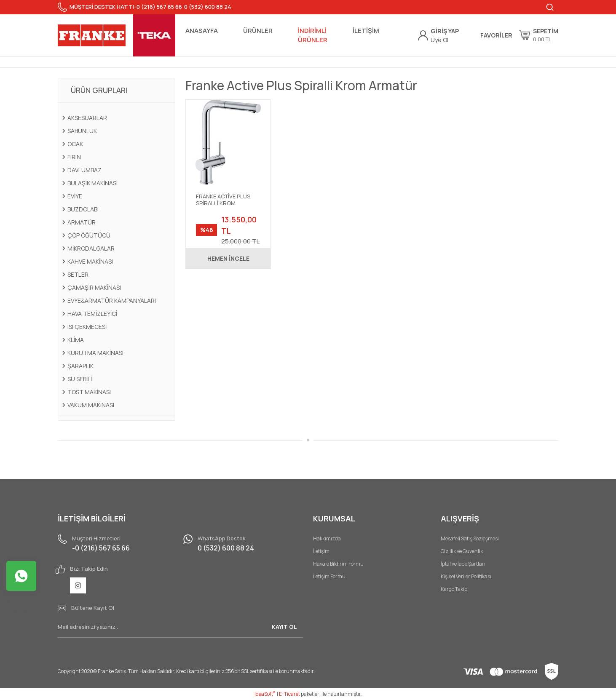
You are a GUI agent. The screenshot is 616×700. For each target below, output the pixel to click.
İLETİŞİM (366, 31)
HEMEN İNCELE (228, 258)
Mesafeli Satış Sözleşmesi (470, 538)
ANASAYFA (202, 31)
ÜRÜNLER (258, 31)
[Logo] (92, 35)
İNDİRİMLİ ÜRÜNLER (313, 35)
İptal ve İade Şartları (463, 564)
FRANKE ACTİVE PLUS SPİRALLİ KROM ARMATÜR (223, 200)
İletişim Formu (329, 576)
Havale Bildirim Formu (338, 564)
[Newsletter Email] (180, 627)
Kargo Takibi (455, 589)
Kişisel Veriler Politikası (466, 576)
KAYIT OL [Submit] (284, 627)
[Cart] (539, 35)
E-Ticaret (289, 694)
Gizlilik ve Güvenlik (462, 551)
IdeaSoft (265, 694)
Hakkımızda (327, 538)
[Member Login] (445, 31)
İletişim (321, 551)
